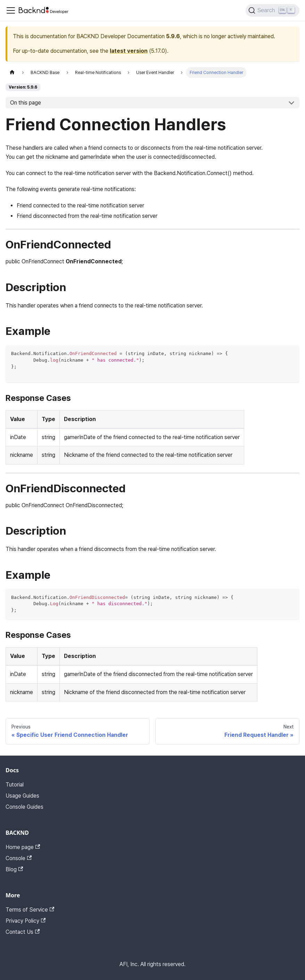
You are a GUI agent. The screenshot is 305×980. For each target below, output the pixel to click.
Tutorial (15, 785)
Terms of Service (30, 910)
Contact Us (23, 932)
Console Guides (24, 807)
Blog (14, 869)
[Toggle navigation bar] (11, 10)
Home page (23, 847)
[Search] (273, 10)
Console (19, 858)
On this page (26, 103)
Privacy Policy (26, 921)
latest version (129, 51)
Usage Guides (22, 796)
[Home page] (12, 72)
